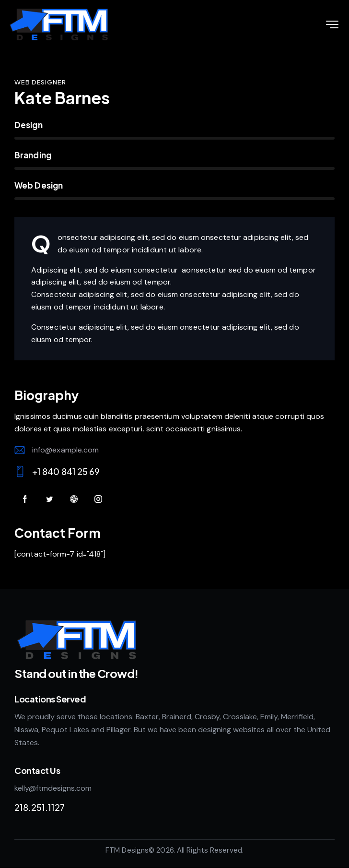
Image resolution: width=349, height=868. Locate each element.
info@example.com (66, 450)
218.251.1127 (40, 807)
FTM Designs (127, 850)
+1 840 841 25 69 (66, 471)
